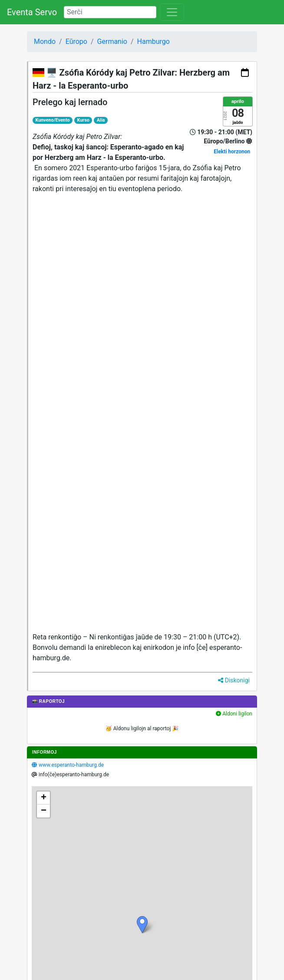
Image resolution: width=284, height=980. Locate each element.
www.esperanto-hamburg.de (71, 765)
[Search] (110, 12)
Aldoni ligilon (234, 714)
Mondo (45, 41)
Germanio (112, 41)
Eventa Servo (32, 12)
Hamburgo (154, 41)
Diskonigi (234, 680)
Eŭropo (76, 41)
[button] (142, 925)
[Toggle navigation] (172, 12)
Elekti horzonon (232, 152)
